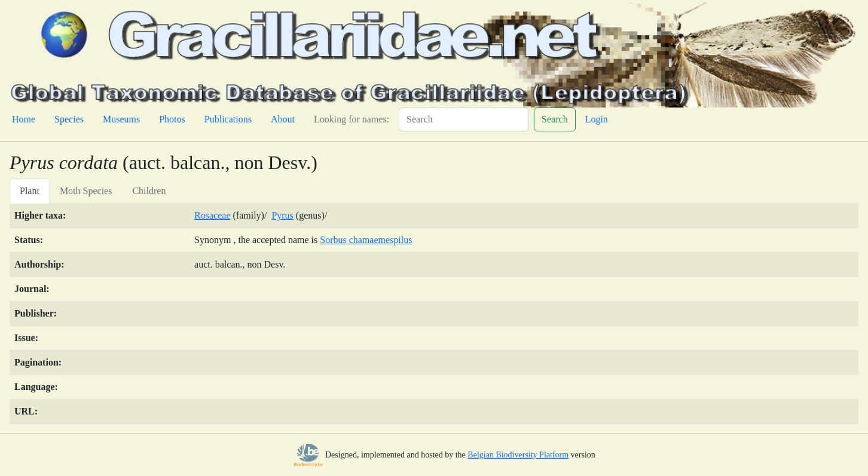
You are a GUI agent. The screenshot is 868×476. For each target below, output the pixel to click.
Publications (228, 119)
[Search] (464, 119)
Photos (172, 119)
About (283, 119)
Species (69, 119)
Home (24, 119)
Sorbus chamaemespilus (366, 240)
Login (597, 119)
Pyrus (282, 215)
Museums (121, 119)
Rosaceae (212, 215)
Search (555, 119)
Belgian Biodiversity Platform (518, 455)
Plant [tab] (30, 191)
